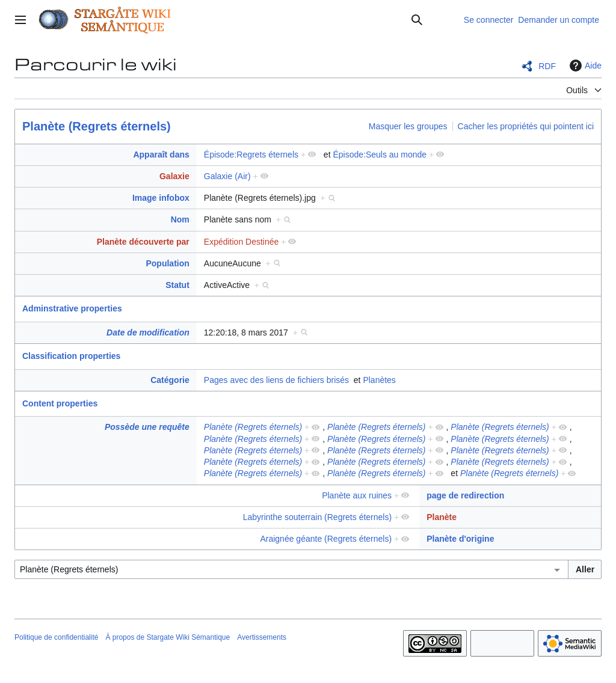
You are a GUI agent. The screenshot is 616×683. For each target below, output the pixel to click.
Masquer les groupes (408, 126)
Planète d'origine (460, 539)
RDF (547, 66)
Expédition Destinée (242, 242)
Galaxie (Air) (227, 176)
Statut (177, 285)
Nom (180, 219)
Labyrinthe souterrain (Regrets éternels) (317, 517)
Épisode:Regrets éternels (251, 155)
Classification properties (71, 356)
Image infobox (161, 198)
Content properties (60, 403)
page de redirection (465, 495)
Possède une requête (147, 427)
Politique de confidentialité (56, 637)
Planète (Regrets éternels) (97, 126)
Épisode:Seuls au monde (380, 155)
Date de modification (148, 332)
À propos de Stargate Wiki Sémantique (168, 637)
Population (167, 263)
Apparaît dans (161, 155)
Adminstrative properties (72, 308)
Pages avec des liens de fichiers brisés (276, 380)
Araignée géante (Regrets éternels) (326, 539)
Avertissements (262, 637)
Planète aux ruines (357, 495)
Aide (584, 66)
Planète (442, 517)
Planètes (379, 380)
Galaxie (174, 176)
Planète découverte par (143, 242)
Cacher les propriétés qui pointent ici (526, 126)
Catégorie (170, 380)
